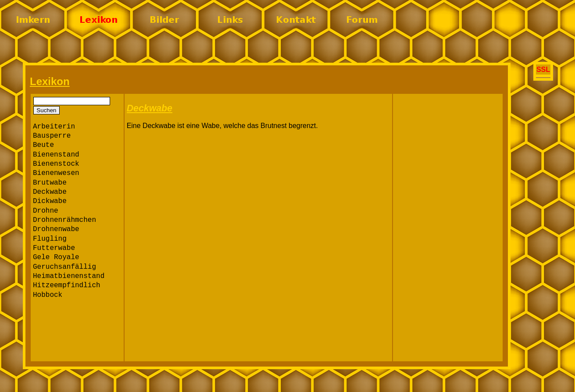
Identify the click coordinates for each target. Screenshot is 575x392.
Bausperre (52, 136)
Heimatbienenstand (69, 276)
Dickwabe (50, 201)
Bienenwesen (56, 173)
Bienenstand (56, 155)
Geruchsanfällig (64, 267)
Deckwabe (50, 192)
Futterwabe (54, 248)
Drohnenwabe (56, 229)
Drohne (46, 211)
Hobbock (48, 295)
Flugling (50, 239)
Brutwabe (50, 183)
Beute (43, 145)
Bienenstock (56, 164)
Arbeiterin (54, 127)
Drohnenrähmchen (64, 220)
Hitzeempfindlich (67, 285)
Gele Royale (56, 257)
